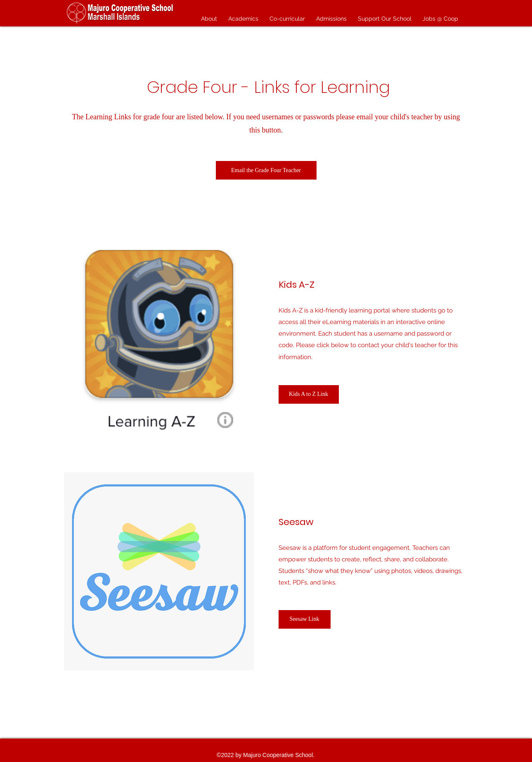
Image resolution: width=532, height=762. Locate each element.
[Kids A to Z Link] (309, 394)
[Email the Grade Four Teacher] (266, 170)
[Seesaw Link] (305, 619)
